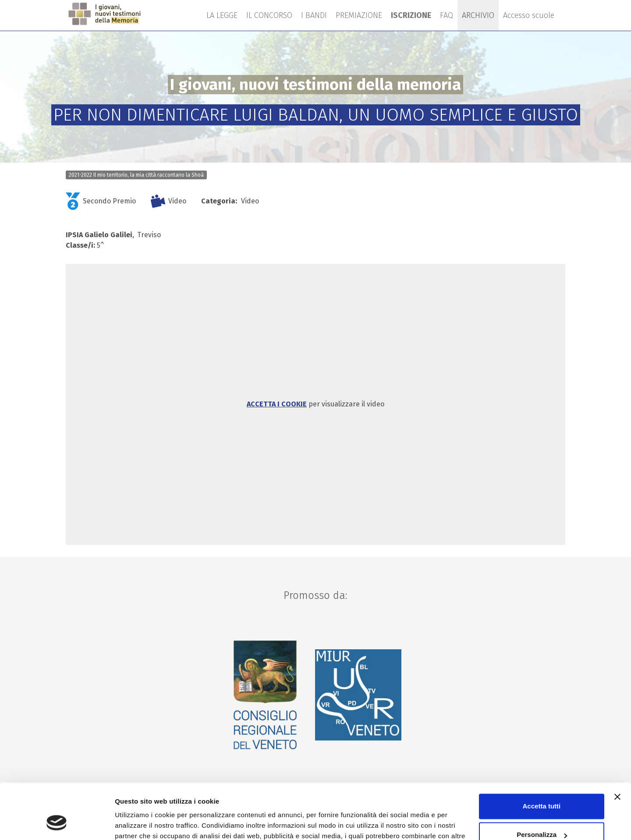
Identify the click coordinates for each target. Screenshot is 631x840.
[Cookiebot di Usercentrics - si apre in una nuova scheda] (57, 823)
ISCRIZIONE (411, 15)
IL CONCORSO (269, 15)
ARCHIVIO (478, 15)
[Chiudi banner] (617, 749)
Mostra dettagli (138, 823)
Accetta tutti (542, 758)
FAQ (447, 15)
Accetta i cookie (277, 404)
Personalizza (542, 787)
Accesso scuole (529, 15)
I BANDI (314, 15)
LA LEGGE (222, 15)
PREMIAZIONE (359, 15)
